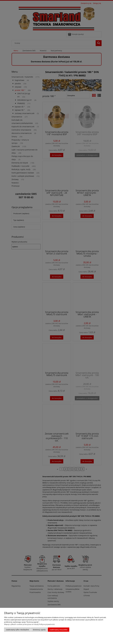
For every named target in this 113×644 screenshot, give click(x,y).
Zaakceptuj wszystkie (59, 630)
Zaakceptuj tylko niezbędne (17, 630)
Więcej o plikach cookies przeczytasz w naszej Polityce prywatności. (30, 624)
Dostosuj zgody (39, 630)
